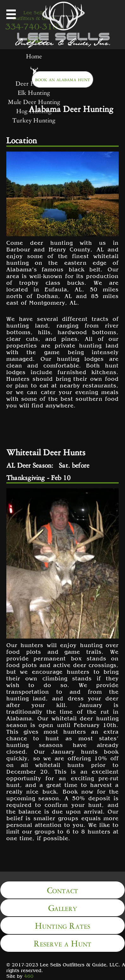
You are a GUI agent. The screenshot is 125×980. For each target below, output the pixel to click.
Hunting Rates (63, 925)
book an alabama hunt (63, 79)
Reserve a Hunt (63, 942)
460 (29, 976)
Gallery (63, 907)
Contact (63, 889)
